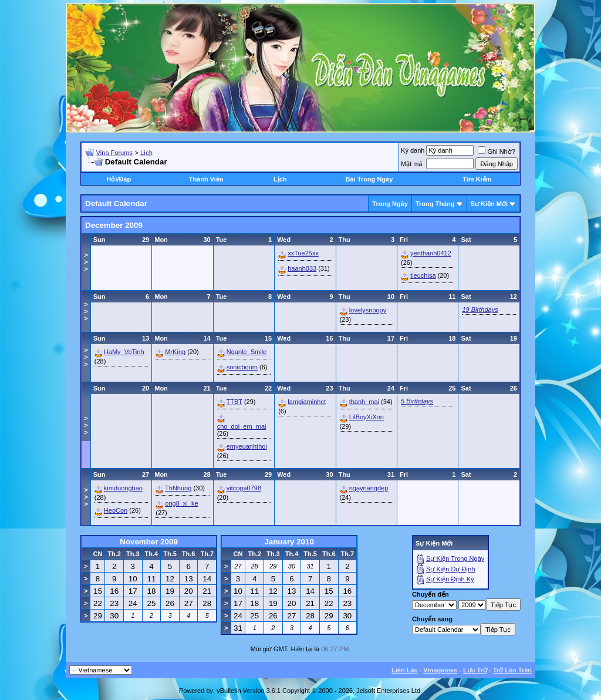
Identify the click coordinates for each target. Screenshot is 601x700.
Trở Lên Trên (512, 670)
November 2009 (149, 542)
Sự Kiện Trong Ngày (455, 558)
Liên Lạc (405, 670)
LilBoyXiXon (367, 417)
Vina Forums (114, 153)
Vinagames (440, 670)
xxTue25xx (303, 253)
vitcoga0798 (244, 488)
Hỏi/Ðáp (119, 179)
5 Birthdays (417, 401)
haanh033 (302, 268)
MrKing (175, 352)
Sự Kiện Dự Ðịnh (451, 569)
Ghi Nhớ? (496, 152)
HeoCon (116, 510)
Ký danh (413, 150)
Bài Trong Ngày (369, 179)
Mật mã (412, 164)
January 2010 (289, 542)
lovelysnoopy (368, 310)
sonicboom (242, 367)
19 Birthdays (480, 309)
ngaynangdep (369, 488)
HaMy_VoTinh (124, 352)
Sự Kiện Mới (489, 204)
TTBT (234, 402)
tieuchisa (423, 275)
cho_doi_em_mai (242, 426)
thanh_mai (364, 402)
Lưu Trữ (475, 670)
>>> (86, 262)
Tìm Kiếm (477, 179)
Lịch (146, 153)
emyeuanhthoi (247, 446)
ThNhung (178, 488)
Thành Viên (206, 179)
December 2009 (114, 225)
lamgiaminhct (307, 402)
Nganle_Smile (247, 352)
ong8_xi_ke (181, 503)
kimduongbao (123, 488)
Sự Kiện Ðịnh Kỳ (450, 579)
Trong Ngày (390, 204)
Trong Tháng (435, 204)
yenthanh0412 (431, 253)
